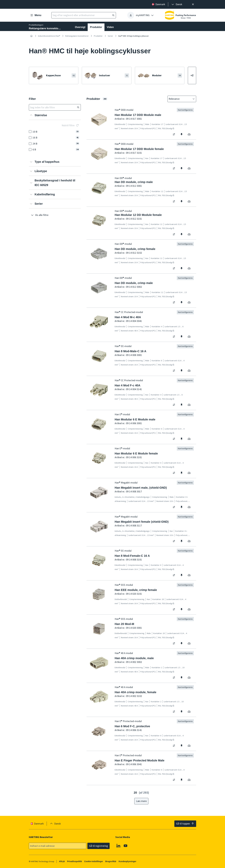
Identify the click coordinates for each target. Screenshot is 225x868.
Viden (110, 27)
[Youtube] (126, 846)
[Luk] (193, 4)
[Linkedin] (118, 846)
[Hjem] (31, 36)
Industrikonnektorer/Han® (49, 36)
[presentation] (177, 4)
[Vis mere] (192, 75)
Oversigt (80, 27)
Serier (110, 36)
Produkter (96, 27)
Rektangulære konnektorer (77, 36)
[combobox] (180, 99)
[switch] (175, 134)
